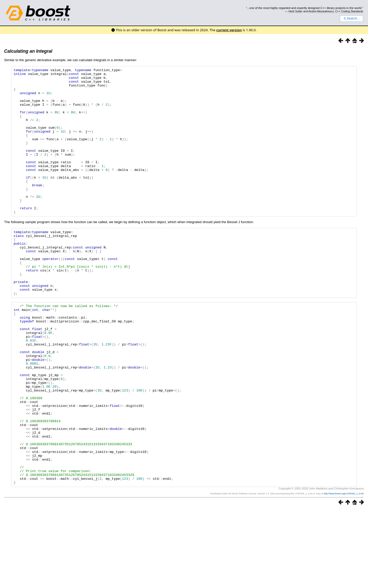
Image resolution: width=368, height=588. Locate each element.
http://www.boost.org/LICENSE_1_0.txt (343, 572)
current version (229, 30)
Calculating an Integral (28, 51)
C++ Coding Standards (349, 11)
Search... (352, 18)
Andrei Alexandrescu (321, 11)
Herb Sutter (296, 11)
